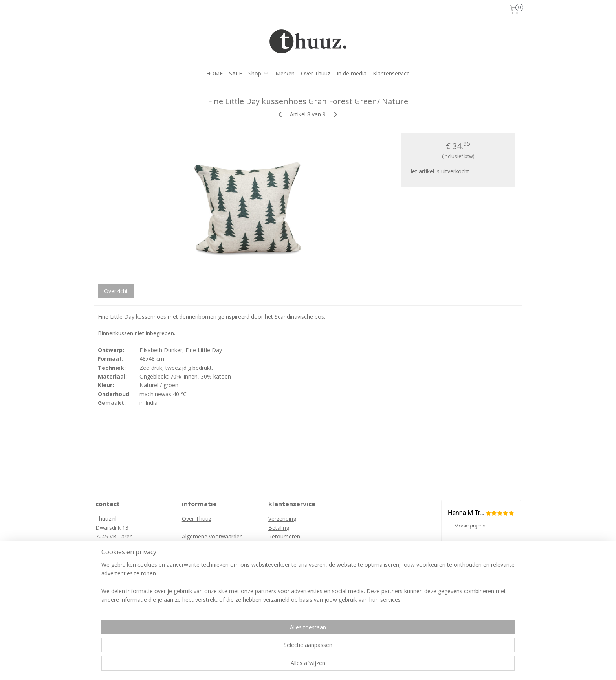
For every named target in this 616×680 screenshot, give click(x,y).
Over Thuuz (316, 73)
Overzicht (116, 291)
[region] (256, 649)
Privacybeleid (198, 545)
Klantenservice (391, 73)
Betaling (279, 528)
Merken (285, 73)
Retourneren (284, 536)
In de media (352, 73)
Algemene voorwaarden (212, 536)
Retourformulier (289, 545)
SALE (236, 73)
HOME (214, 73)
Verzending (282, 519)
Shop (259, 73)
